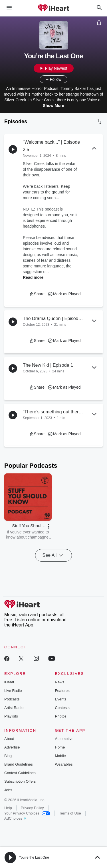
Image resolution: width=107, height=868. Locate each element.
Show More (53, 106)
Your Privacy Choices (27, 813)
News (60, 682)
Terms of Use (70, 813)
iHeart (9, 682)
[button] (37, 294)
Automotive (64, 739)
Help (8, 808)
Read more (33, 277)
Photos (61, 716)
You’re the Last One (34, 857)
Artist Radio (14, 708)
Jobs (8, 790)
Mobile (60, 756)
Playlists (11, 716)
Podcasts (12, 699)
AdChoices (15, 818)
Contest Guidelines (20, 773)
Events (61, 699)
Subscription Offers (20, 781)
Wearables (64, 764)
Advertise (12, 747)
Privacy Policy (32, 808)
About (9, 739)
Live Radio (13, 691)
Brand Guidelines (19, 764)
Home (60, 747)
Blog (8, 756)
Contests (62, 708)
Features (62, 691)
